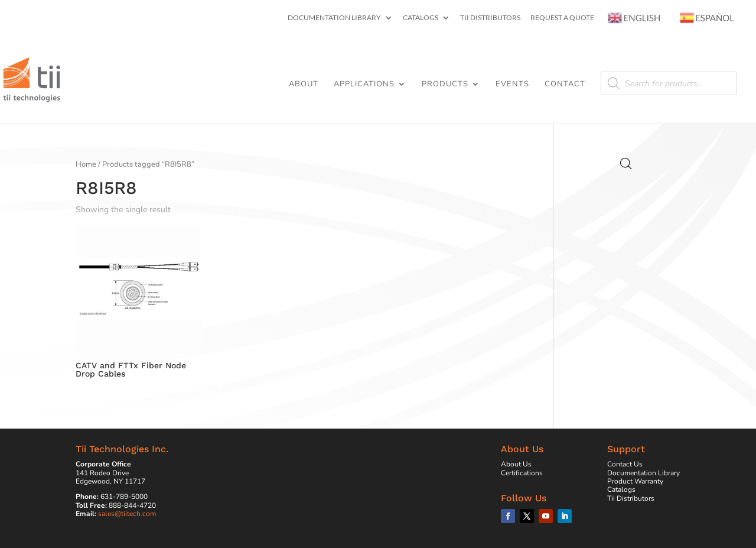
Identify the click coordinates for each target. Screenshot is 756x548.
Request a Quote (562, 18)
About (304, 85)
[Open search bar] (626, 164)
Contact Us (625, 464)
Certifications (522, 473)
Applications (364, 85)
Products (445, 85)
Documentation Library (334, 18)
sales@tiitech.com (127, 514)
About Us (516, 464)
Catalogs (421, 18)
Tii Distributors (490, 18)
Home (86, 164)
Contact (565, 85)
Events (512, 85)
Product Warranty (635, 481)
